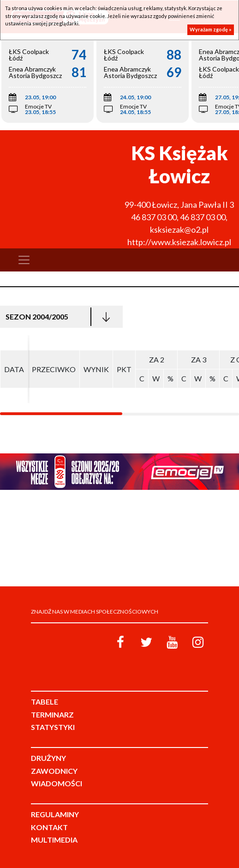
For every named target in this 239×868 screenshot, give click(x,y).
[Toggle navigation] (24, 260)
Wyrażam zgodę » (211, 29)
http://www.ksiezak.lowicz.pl (179, 242)
